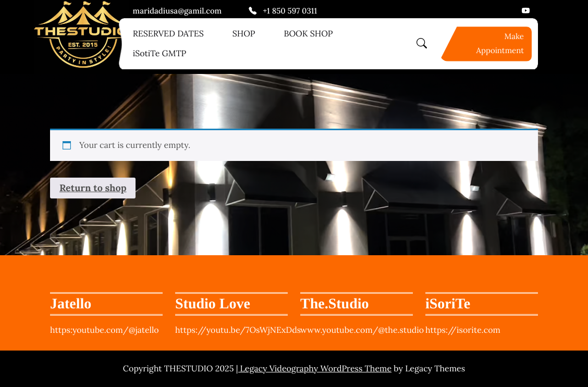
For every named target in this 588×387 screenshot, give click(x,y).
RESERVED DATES (168, 34)
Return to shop (93, 188)
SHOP (244, 34)
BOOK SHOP (308, 34)
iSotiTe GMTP (160, 54)
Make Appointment (500, 44)
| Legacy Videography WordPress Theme (314, 369)
